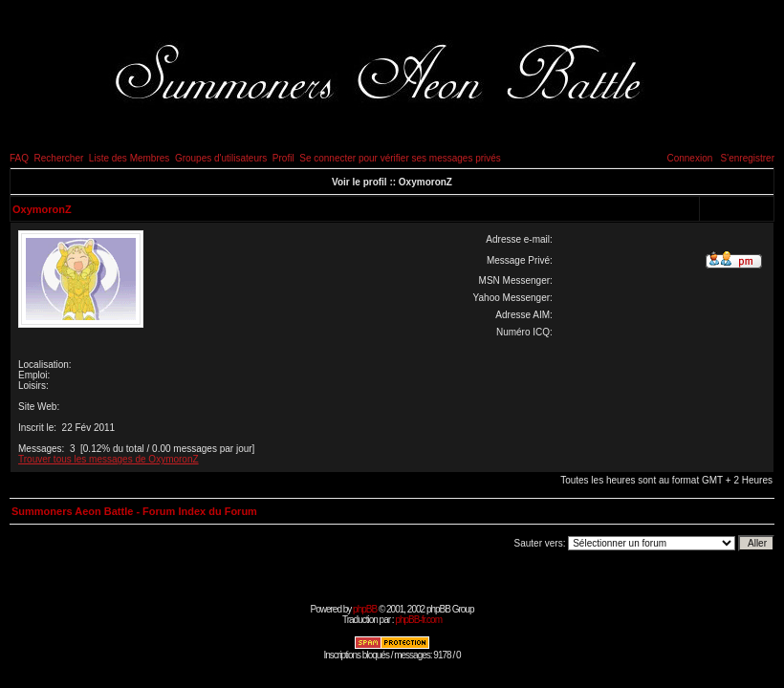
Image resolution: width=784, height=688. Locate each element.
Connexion (689, 158)
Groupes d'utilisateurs (221, 158)
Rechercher (59, 158)
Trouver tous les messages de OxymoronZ (109, 459)
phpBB (365, 609)
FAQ (19, 158)
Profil (283, 158)
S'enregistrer (748, 158)
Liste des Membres (129, 158)
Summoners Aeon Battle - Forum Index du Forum (134, 511)
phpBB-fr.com (418, 620)
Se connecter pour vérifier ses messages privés (400, 158)
